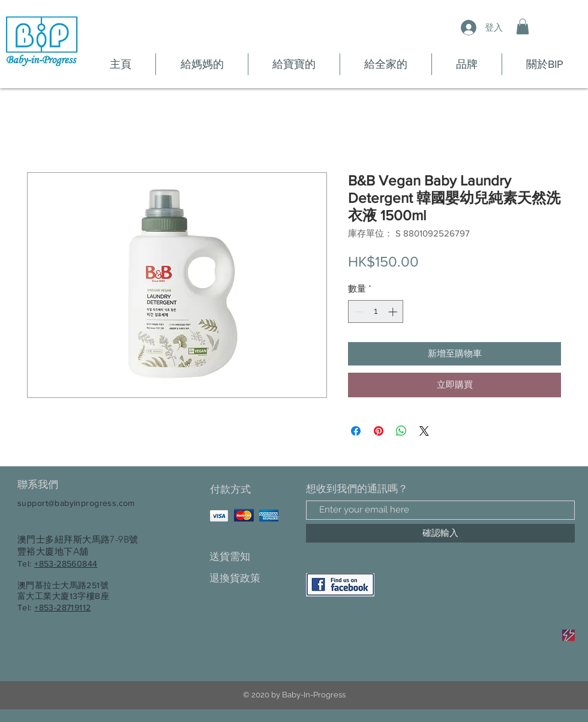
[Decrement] (358, 312)
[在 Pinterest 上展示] (379, 431)
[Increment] (394, 312)
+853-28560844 (66, 564)
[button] (523, 26)
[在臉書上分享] (356, 431)
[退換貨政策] (252, 579)
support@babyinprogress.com (76, 503)
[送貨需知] (252, 557)
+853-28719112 (62, 607)
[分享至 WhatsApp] (401, 431)
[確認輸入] (440, 533)
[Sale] (568, 635)
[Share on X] (424, 431)
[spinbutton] (376, 312)
